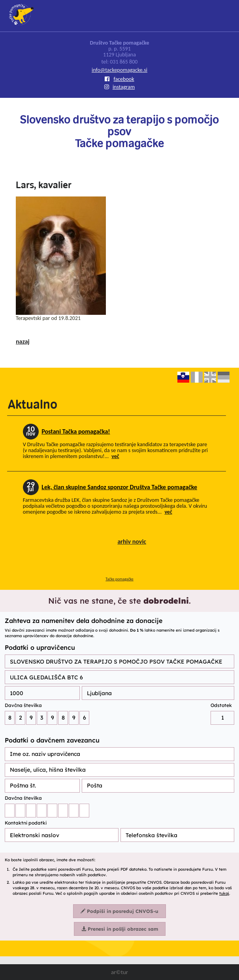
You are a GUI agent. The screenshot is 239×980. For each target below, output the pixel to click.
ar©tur (119, 972)
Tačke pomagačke (119, 579)
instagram (119, 87)
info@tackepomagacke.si (119, 70)
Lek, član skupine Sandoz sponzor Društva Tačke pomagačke (119, 487)
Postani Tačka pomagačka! (76, 431)
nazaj (23, 341)
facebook (119, 79)
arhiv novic (132, 541)
